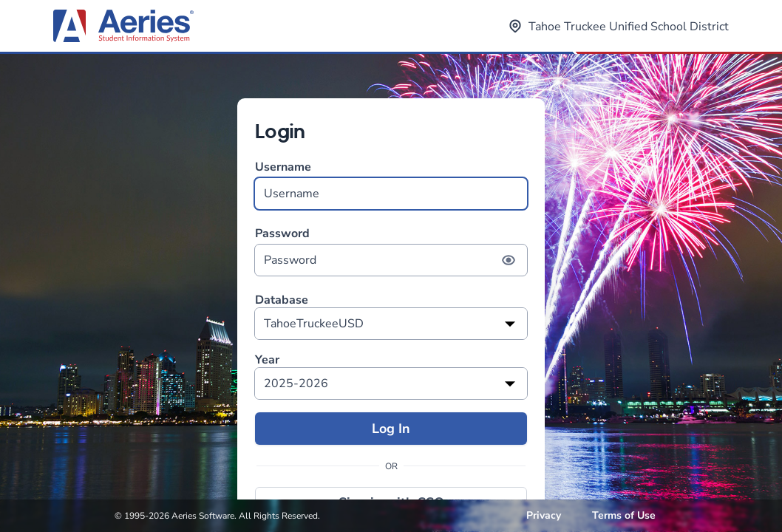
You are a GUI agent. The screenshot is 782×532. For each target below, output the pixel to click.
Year (267, 360)
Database (282, 300)
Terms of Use (624, 515)
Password (391, 251)
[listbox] (391, 324)
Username (391, 184)
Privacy (544, 515)
